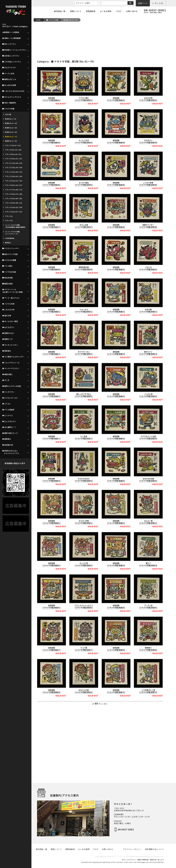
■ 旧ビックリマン (9, 44)
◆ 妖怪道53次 (8, 445)
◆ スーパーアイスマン (11, 368)
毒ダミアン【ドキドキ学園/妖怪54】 (148, 353)
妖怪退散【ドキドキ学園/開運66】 (116, 607)
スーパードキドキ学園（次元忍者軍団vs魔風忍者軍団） (15, 226)
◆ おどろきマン (8, 327)
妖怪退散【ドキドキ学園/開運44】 (116, 141)
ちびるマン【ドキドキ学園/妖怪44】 (148, 141)
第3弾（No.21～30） (11, 128)
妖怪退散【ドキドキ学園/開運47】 (52, 226)
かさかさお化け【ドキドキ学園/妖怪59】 (84, 480)
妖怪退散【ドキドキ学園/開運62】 (116, 522)
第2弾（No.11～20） (11, 123)
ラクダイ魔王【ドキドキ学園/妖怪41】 (84, 99)
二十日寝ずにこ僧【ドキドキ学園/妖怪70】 (148, 691)
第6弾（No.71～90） (11, 141)
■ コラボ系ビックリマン (12, 62)
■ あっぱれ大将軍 (9, 85)
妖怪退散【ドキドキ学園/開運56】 (116, 395)
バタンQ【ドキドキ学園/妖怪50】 (148, 268)
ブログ (119, 11)
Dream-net (158, 856)
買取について (76, 11)
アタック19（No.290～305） (14, 198)
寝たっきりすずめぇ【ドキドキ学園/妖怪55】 (84, 395)
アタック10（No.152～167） (14, 159)
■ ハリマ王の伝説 (9, 272)
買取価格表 (91, 11)
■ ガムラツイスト (9, 68)
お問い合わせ (132, 11)
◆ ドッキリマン (8, 392)
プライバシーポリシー (132, 849)
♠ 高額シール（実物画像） (12, 38)
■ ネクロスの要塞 (9, 260)
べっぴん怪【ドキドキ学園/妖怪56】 (148, 395)
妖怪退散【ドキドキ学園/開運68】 (116, 649)
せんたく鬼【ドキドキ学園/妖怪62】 (148, 522)
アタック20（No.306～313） (14, 203)
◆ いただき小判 (8, 310)
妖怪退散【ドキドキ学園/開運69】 (52, 691)
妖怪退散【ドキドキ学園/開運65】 (52, 607)
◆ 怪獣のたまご (8, 333)
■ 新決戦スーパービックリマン (14, 50)
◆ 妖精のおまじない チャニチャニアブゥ (11, 452)
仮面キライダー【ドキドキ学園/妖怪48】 (148, 226)
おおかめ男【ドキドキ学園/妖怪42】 (148, 99)
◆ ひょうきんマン (9, 421)
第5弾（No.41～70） (71, 20)
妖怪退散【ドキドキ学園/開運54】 (116, 353)
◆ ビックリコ (7, 415)
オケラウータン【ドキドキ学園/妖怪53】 (84, 353)
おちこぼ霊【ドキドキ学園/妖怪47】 (84, 226)
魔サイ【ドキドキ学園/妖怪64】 (148, 564)
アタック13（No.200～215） (14, 172)
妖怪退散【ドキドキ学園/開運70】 (116, 691)
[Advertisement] (100, 41)
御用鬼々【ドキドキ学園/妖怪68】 (148, 649)
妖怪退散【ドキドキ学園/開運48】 (116, 226)
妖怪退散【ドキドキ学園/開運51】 (52, 311)
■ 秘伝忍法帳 (7, 278)
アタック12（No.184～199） (14, 167)
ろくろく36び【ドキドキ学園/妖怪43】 (84, 141)
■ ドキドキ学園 (52, 20)
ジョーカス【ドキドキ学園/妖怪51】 (84, 311)
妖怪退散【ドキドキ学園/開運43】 (52, 141)
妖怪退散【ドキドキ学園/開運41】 (52, 99)
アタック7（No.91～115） (13, 145)
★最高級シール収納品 (11, 32)
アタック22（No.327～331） (14, 212)
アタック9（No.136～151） (13, 154)
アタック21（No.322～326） (14, 207)
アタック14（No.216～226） (14, 176)
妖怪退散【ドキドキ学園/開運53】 (52, 353)
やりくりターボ (118, 856)
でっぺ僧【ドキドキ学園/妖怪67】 (84, 649)
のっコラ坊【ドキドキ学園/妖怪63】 (84, 564)
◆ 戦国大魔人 (7, 374)
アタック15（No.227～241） (14, 181)
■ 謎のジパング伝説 (10, 254)
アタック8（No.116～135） (13, 150)
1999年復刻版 (10, 238)
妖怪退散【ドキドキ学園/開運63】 (52, 564)
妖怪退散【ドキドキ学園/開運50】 (116, 268)
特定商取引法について (154, 849)
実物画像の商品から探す (15, 463)
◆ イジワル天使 (8, 304)
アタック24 (9, 221)
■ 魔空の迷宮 (7, 284)
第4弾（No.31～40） (11, 132)
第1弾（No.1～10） (11, 119)
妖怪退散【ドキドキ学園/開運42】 (116, 99)
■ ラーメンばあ (8, 73)
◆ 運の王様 (7, 316)
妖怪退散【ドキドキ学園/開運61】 (52, 522)
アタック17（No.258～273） (14, 190)
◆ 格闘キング (7, 339)
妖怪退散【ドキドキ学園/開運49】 (52, 268)
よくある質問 (106, 11)
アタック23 (9, 216)
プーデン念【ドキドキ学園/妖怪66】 (148, 607)
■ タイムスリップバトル (12, 97)
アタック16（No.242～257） (14, 185)
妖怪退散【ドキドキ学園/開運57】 (52, 437)
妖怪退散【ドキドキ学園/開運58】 (116, 437)
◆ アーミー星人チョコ (11, 298)
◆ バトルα (6, 404)
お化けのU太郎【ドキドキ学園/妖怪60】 (148, 480)
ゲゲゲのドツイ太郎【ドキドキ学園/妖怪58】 (148, 437)
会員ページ (143, 3)
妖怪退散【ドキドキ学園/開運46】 (116, 184)
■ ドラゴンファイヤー (11, 248)
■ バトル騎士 (7, 266)
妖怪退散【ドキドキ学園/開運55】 (52, 395)
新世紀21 (8, 243)
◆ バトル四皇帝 (8, 410)
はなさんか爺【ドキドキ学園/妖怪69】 (84, 691)
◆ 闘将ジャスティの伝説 (12, 386)
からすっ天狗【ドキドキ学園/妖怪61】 (84, 522)
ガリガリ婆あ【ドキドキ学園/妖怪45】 (84, 184)
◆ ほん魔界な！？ (9, 427)
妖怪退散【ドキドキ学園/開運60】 (116, 480)
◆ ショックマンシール (11, 363)
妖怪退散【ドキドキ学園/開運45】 (52, 184)
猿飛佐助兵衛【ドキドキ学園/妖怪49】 (84, 268)
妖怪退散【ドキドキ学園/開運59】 (52, 480)
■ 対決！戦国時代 (9, 103)
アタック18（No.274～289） (14, 194)
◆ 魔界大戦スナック (10, 433)
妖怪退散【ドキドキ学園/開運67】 (52, 649)
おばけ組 (8, 114)
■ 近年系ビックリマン (11, 56)
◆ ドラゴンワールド (10, 398)
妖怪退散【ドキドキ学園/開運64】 (116, 564)
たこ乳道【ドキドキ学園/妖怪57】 (84, 437)
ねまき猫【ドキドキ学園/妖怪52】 (148, 311)
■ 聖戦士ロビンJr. (9, 79)
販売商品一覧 (60, 11)
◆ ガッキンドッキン (10, 345)
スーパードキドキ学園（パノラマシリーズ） (12, 233)
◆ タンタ (6, 380)
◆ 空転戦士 (7, 351)
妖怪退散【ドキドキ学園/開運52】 (116, 311)
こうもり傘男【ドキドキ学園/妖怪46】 (148, 184)
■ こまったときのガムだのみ (13, 91)
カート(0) (158, 3)
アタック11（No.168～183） (14, 163)
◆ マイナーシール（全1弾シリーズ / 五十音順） (13, 291)
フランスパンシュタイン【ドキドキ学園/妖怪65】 (84, 607)
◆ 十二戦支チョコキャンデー (13, 357)
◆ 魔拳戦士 (7, 439)
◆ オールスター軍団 (10, 321)
